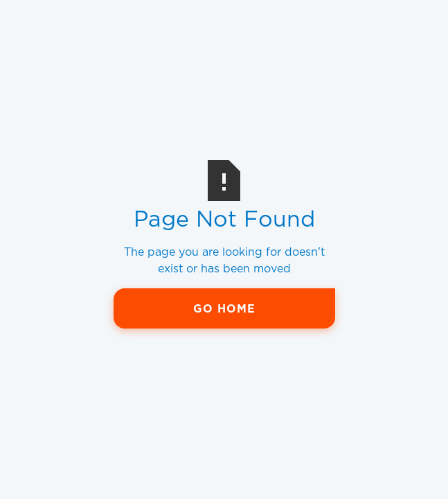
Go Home (224, 309)
